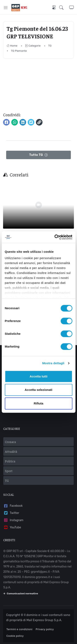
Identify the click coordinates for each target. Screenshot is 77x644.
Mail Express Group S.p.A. (44, 620)
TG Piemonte (19, 51)
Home (12, 46)
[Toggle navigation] (6, 8)
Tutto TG (38, 155)
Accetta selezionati (38, 390)
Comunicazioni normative (21, 593)
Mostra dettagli (53, 363)
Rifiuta (38, 403)
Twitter (11, 513)
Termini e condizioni (19, 629)
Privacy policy (45, 629)
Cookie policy (15, 636)
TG (50, 46)
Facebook (13, 506)
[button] (64, 8)
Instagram (13, 520)
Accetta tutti (38, 376)
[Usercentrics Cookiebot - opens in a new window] (55, 237)
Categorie (33, 46)
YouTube (12, 527)
